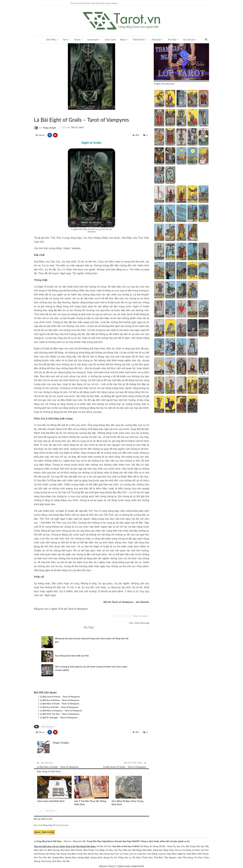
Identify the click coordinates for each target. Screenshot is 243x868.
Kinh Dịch (156, 40)
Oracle (77, 40)
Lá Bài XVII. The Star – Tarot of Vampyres (60, 714)
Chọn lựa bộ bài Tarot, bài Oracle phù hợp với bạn (94, 3)
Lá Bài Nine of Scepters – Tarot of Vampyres (61, 710)
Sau (41, 811)
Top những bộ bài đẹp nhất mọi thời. (72, 655)
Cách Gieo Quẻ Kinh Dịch (51, 801)
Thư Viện (172, 40)
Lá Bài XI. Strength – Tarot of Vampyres (59, 717)
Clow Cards (110, 40)
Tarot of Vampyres (38, 113)
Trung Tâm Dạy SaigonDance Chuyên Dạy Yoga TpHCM (113, 841)
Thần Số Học (139, 40)
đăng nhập (48, 825)
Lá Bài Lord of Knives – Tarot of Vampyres (60, 697)
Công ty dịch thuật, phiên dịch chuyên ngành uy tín (165, 841)
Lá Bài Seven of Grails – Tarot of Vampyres (125, 767)
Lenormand (93, 40)
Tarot (65, 40)
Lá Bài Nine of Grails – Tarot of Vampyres (60, 703)
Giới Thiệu (51, 40)
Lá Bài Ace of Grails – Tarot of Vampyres (59, 707)
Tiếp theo (51, 811)
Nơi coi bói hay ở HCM (128, 846)
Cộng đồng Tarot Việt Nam (49, 841)
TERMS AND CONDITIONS (131, 866)
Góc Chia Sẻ (189, 40)
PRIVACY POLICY (107, 866)
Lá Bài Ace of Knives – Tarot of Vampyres (60, 700)
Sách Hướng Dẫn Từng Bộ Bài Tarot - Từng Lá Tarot (35, 113)
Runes (123, 40)
